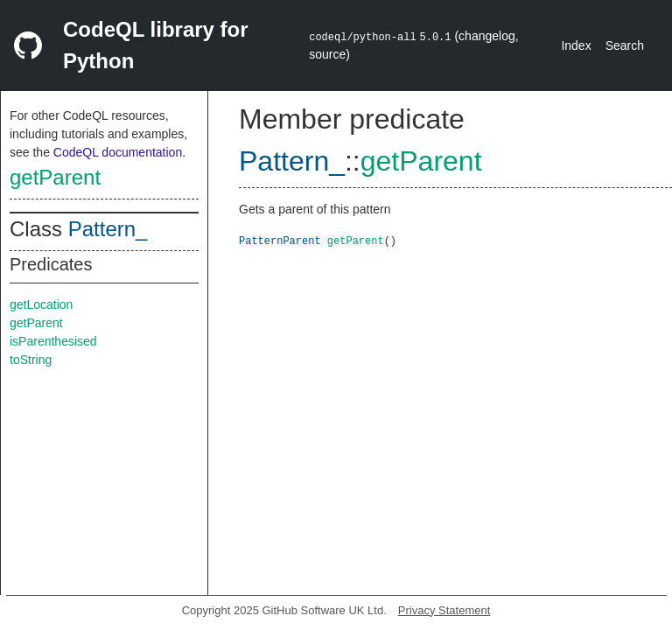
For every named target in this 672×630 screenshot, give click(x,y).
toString (31, 360)
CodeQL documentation (118, 152)
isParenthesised (53, 341)
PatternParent (280, 240)
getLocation (41, 304)
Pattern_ (108, 229)
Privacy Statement (444, 610)
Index (576, 45)
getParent (55, 177)
